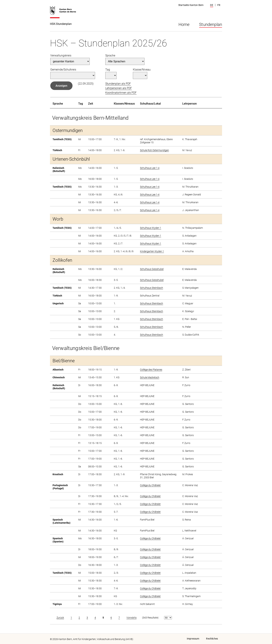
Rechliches (212, 639)
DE (212, 5)
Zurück (60, 618)
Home (184, 24)
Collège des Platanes (151, 370)
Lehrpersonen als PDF (119, 88)
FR (219, 5)
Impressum (193, 639)
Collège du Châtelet (150, 485)
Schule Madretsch (150, 377)
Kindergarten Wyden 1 (152, 251)
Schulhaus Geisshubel (152, 269)
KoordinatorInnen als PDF (121, 93)
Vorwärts (131, 618)
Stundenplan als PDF (118, 84)
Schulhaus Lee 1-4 (150, 168)
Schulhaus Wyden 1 (151, 228)
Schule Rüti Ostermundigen (154, 150)
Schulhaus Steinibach (152, 288)
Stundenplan (211, 24)
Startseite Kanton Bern (191, 5)
